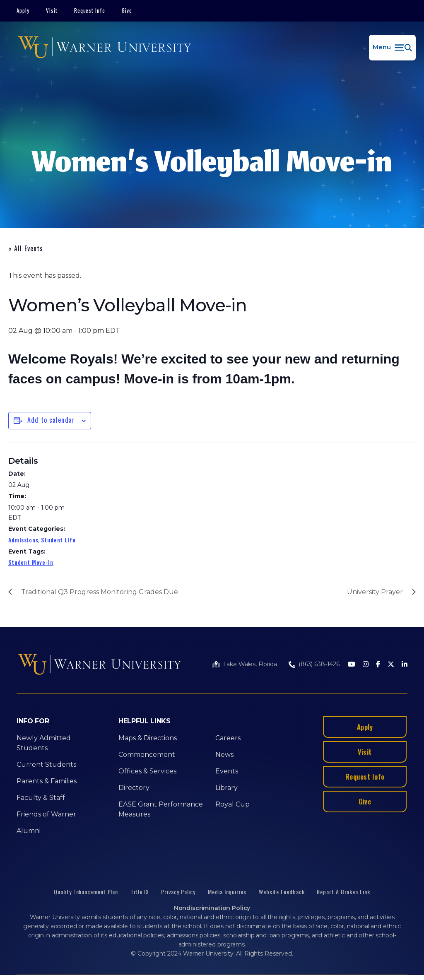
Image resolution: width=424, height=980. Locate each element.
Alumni (29, 831)
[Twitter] (391, 665)
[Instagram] (366, 665)
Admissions (23, 540)
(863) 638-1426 (319, 664)
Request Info (90, 10)
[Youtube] (352, 665)
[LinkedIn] (405, 665)
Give (127, 10)
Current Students (46, 764)
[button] (392, 48)
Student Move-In (31, 562)
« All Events (26, 248)
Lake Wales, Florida (250, 664)
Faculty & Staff (41, 798)
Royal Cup (232, 804)
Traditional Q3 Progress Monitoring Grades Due (100, 592)
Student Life (58, 540)
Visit (52, 10)
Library (226, 788)
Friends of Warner (46, 814)
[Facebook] (378, 665)
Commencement (147, 755)
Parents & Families (47, 781)
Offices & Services (147, 771)
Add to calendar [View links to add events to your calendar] (51, 420)
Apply (23, 10)
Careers (228, 738)
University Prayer (375, 592)
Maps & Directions (148, 738)
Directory (134, 788)
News (224, 755)
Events (227, 771)
